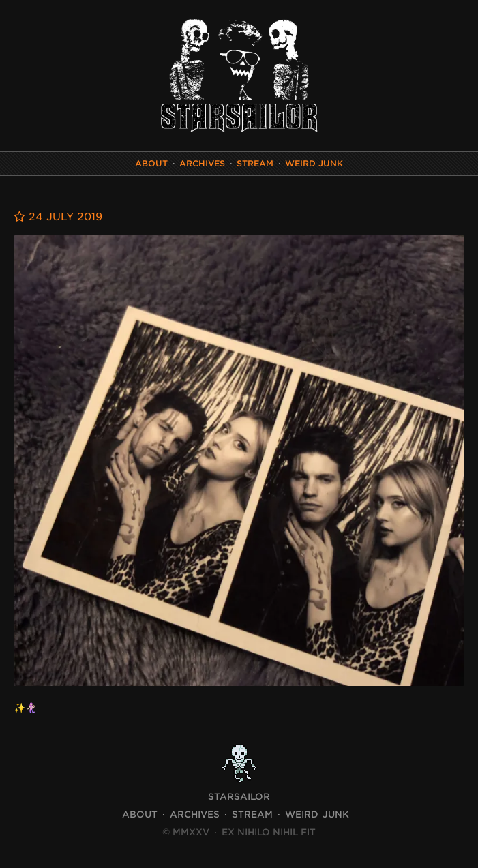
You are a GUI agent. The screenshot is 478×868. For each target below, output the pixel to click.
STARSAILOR (239, 797)
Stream (255, 163)
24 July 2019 (58, 217)
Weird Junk (314, 163)
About (151, 163)
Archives (202, 163)
